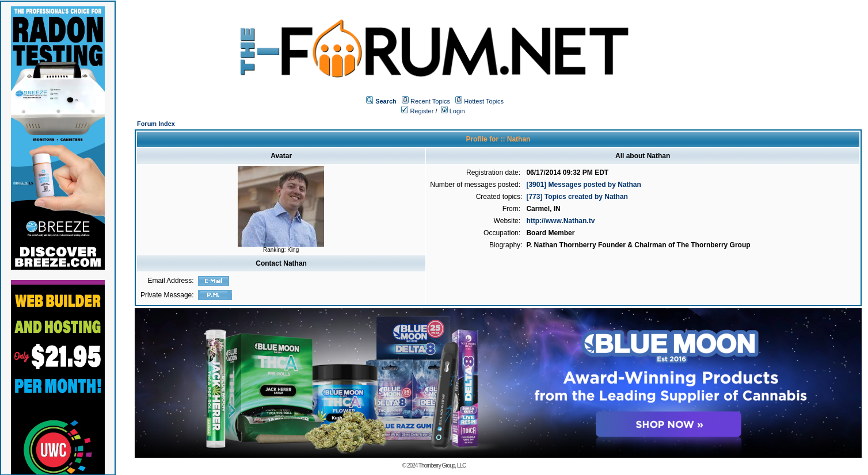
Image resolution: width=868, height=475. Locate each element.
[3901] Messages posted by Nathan (583, 185)
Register (417, 111)
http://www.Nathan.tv (560, 221)
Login (453, 111)
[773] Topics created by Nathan (577, 197)
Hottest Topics (484, 101)
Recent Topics (430, 101)
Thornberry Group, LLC (442, 466)
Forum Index (156, 124)
